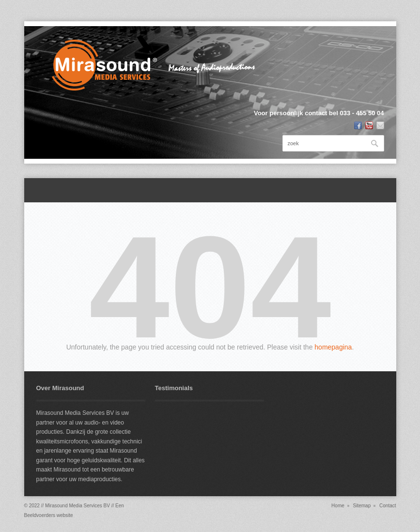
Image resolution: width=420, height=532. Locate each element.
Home (338, 506)
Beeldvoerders (40, 515)
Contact (388, 506)
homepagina (333, 347)
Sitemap (362, 506)
